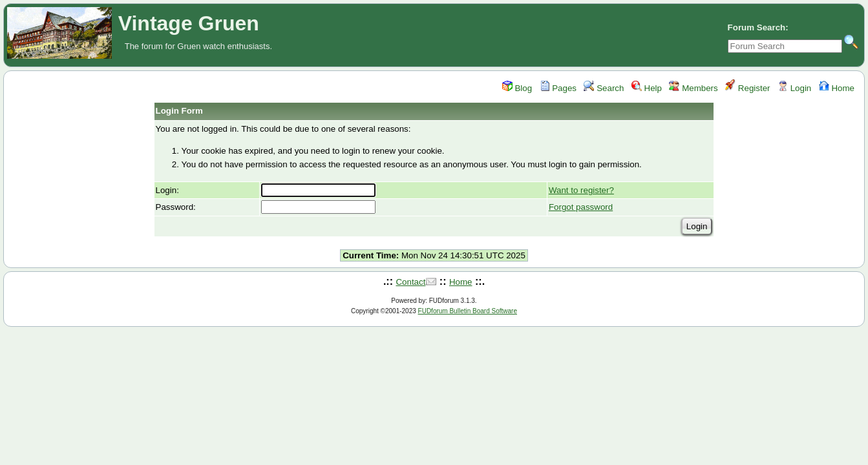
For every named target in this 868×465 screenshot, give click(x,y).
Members (693, 88)
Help (647, 88)
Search (604, 88)
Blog (517, 88)
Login (794, 88)
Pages (558, 88)
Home (837, 88)
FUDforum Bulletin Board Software (468, 311)
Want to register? (581, 190)
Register (747, 88)
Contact (410, 282)
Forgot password (581, 207)
